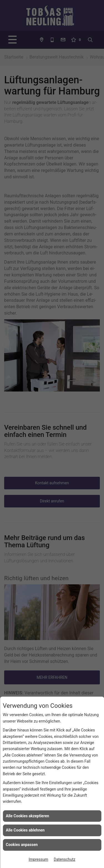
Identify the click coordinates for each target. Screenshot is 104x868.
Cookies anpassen (22, 845)
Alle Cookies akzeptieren (27, 816)
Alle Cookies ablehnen (25, 830)
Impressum (38, 859)
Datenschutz (65, 859)
